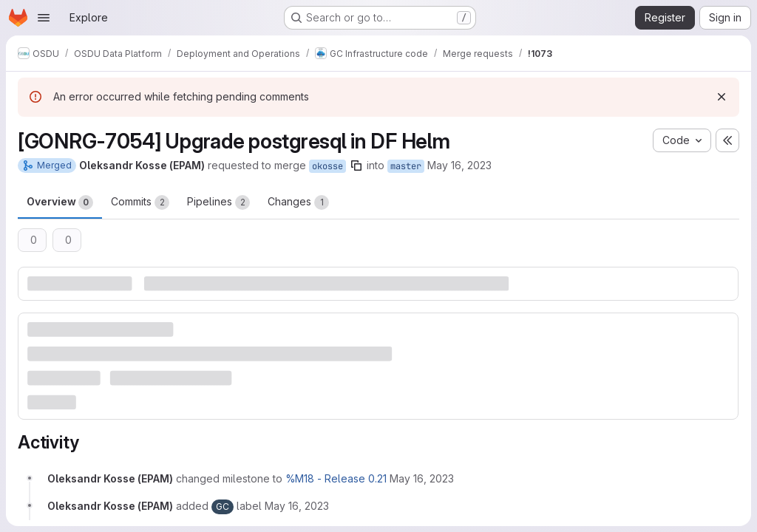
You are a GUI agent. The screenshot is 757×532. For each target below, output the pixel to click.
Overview (60, 202)
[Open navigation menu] (44, 18)
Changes (298, 202)
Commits (140, 202)
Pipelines (218, 202)
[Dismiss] (722, 97)
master (406, 166)
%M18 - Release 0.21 (336, 478)
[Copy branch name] (356, 166)
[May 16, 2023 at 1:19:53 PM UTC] (422, 478)
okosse (327, 166)
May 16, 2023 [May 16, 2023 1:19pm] (459, 165)
